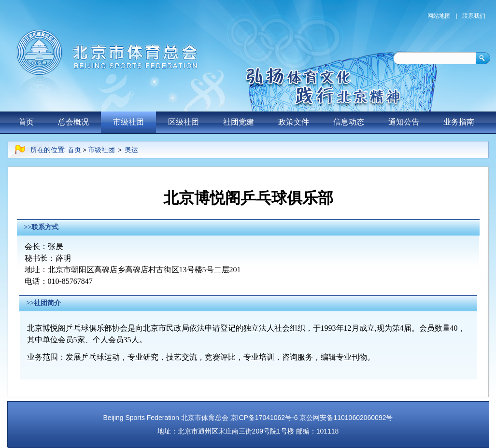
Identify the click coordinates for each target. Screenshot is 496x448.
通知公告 (404, 122)
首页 (26, 122)
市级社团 (128, 122)
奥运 (131, 150)
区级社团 (184, 122)
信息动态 (349, 122)
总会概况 (73, 122)
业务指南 (459, 122)
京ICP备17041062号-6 (264, 418)
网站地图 (439, 16)
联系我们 (474, 16)
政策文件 (294, 122)
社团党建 (239, 122)
